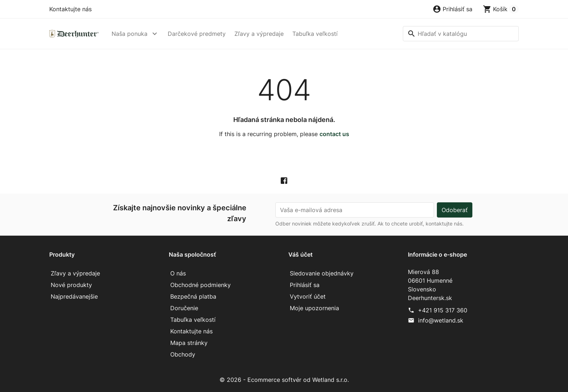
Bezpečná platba (193, 296)
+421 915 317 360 (443, 310)
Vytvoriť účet (308, 296)
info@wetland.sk (441, 320)
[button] (452, 9)
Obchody (183, 354)
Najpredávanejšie (74, 296)
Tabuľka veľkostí (315, 34)
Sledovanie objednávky (322, 273)
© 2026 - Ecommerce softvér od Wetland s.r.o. (284, 380)
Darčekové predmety (197, 34)
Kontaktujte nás (70, 9)
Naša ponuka (130, 34)
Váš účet (300, 254)
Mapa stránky (189, 343)
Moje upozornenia (314, 308)
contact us (334, 134)
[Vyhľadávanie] (461, 34)
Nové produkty (71, 285)
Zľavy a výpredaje (259, 34)
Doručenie (184, 308)
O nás (178, 273)
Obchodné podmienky (201, 285)
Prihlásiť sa (305, 285)
